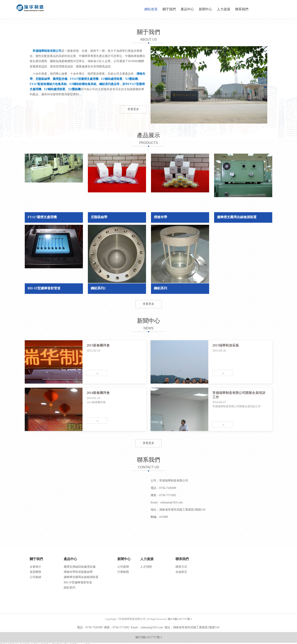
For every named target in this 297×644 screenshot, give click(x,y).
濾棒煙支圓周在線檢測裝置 (237, 217)
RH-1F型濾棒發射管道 (44, 288)
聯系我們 (242, 9)
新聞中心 (205, 9)
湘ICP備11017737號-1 (180, 619)
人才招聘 (146, 567)
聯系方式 (181, 567)
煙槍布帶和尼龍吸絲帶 (78, 572)
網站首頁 (151, 9)
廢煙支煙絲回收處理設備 (80, 567)
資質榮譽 (35, 572)
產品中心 (187, 9)
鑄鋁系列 (160, 288)
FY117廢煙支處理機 (42, 217)
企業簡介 (35, 567)
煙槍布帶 (160, 217)
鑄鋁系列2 (98, 288)
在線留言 (181, 572)
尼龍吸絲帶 (99, 217)
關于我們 (169, 9)
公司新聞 (123, 567)
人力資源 (224, 9)
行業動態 (123, 572)
